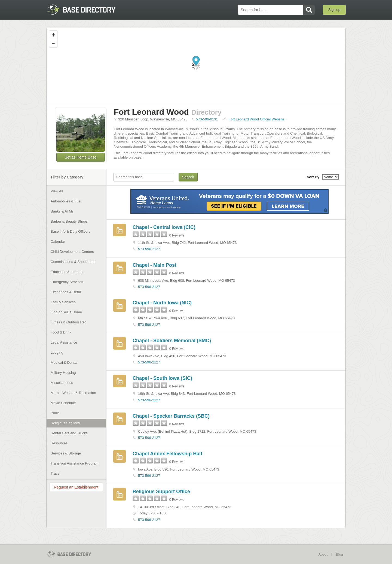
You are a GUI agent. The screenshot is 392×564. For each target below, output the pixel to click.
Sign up (334, 10)
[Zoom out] (53, 43)
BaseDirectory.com (86, 10)
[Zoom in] (53, 35)
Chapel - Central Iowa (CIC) (164, 227)
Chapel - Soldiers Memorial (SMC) (172, 341)
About (323, 554)
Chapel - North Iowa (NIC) (162, 303)
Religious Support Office (161, 492)
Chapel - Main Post (154, 265)
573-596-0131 (207, 119)
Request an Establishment (76, 487)
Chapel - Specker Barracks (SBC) (171, 416)
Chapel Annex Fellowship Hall (167, 454)
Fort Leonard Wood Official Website (256, 119)
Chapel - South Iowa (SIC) (162, 378)
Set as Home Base (81, 157)
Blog (339, 554)
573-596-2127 (149, 249)
